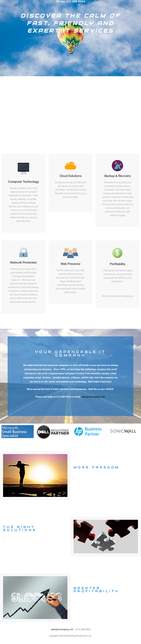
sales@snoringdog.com (93, 397)
